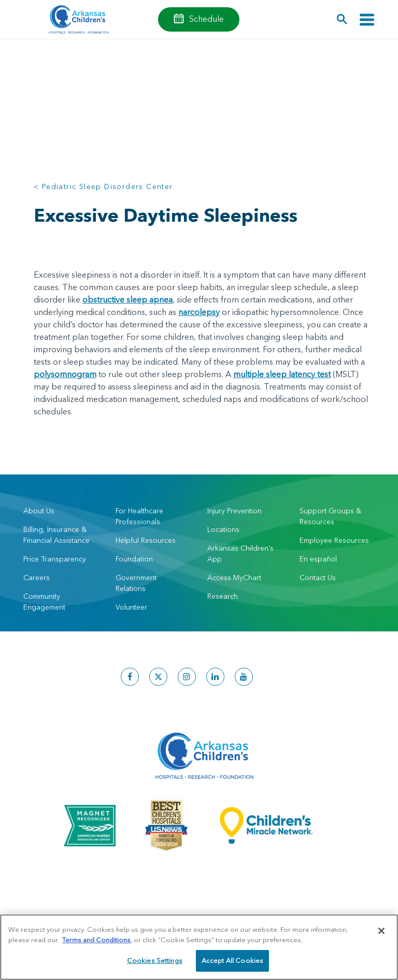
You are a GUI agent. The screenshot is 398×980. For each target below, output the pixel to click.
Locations (223, 529)
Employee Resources (334, 540)
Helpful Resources (146, 540)
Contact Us (318, 578)
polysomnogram (65, 374)
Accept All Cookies (232, 960)
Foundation (134, 559)
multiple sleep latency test (282, 374)
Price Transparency (55, 559)
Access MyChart (234, 578)
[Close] (381, 931)
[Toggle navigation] (367, 19)
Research (223, 596)
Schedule (207, 19)
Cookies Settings (155, 960)
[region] (199, 947)
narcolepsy (199, 312)
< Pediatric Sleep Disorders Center (103, 186)
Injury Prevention (234, 511)
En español (318, 559)
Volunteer (131, 607)
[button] (342, 19)
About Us (39, 511)
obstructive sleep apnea (127, 299)
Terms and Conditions (96, 940)
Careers (37, 578)
